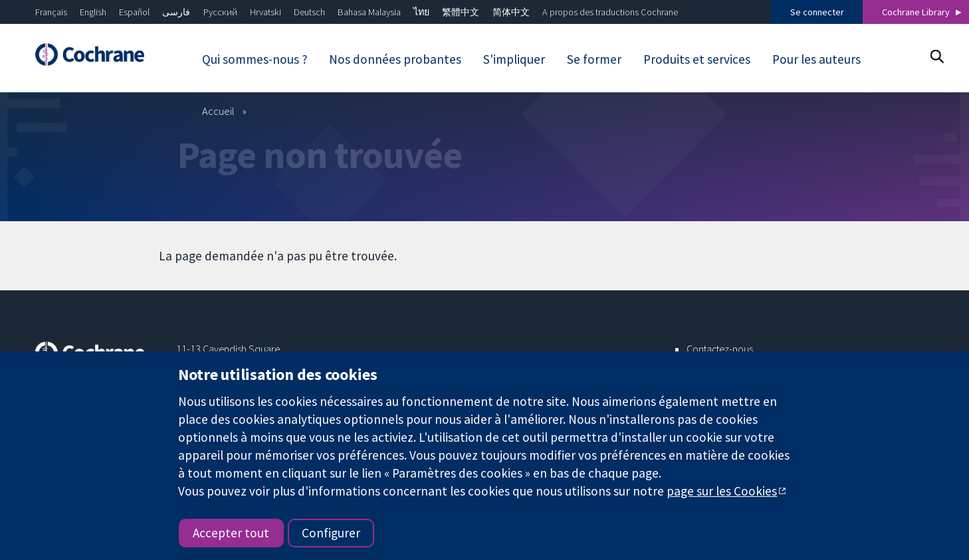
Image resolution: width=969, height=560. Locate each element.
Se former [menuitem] (594, 59)
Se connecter (817, 12)
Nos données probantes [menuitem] (395, 59)
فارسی (176, 12)
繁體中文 (461, 12)
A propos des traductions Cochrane (610, 12)
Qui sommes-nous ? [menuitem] (255, 59)
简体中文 (511, 12)
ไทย (421, 12)
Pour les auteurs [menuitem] (816, 59)
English (93, 12)
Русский (220, 12)
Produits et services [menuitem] (697, 59)
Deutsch (309, 12)
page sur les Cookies (722, 491)
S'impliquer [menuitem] (514, 59)
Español (134, 12)
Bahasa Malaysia (369, 12)
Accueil (218, 111)
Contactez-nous (720, 349)
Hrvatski (266, 12)
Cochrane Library (916, 12)
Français (51, 12)
